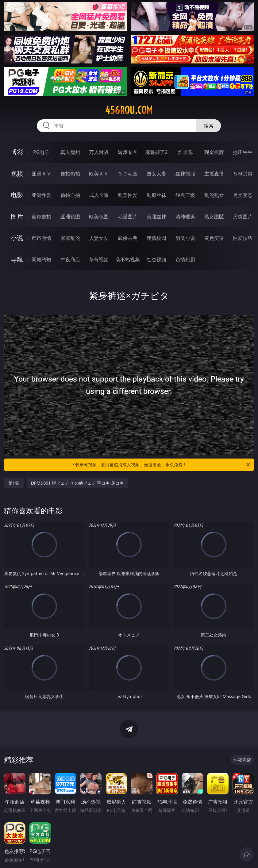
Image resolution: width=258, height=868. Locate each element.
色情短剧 (185, 259)
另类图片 (243, 217)
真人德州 (70, 152)
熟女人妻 (156, 174)
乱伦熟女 (214, 195)
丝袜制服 (185, 174)
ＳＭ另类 (243, 174)
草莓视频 (99, 259)
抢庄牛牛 (243, 152)
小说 (17, 238)
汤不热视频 (128, 259)
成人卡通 (99, 195)
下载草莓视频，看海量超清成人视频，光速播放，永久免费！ (161, 465)
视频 (17, 173)
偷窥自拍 (41, 217)
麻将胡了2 (156, 152)
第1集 (14, 483)
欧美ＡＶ (99, 174)
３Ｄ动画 (128, 174)
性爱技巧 (243, 238)
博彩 (17, 152)
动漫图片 (128, 217)
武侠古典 (128, 238)
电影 (17, 195)
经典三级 (185, 195)
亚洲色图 (70, 217)
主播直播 (214, 174)
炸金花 (185, 152)
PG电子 (41, 152)
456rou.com (129, 110)
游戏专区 (128, 152)
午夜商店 (70, 259)
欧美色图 (99, 217)
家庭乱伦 (70, 238)
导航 (17, 259)
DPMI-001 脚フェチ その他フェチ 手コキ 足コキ (77, 483)
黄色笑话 (214, 238)
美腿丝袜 (156, 217)
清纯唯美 (185, 217)
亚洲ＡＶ (41, 174)
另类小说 (185, 238)
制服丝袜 (156, 195)
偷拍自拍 (70, 195)
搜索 (209, 126)
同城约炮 (41, 259)
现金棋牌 (214, 152)
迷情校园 (156, 238)
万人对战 (99, 152)
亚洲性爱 (41, 195)
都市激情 (41, 238)
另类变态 (243, 195)
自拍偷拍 (70, 174)
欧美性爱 (128, 195)
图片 (17, 216)
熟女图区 (214, 217)
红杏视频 (156, 259)
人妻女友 (99, 238)
